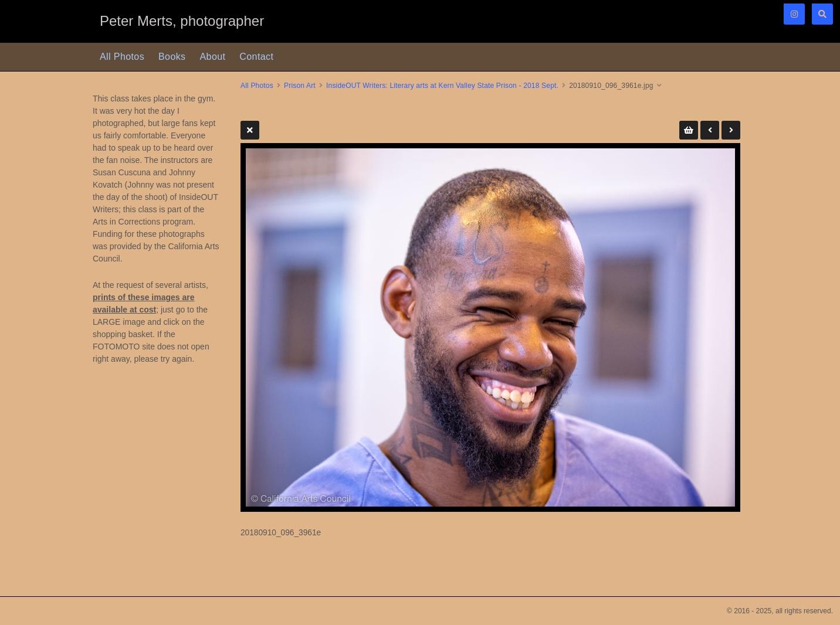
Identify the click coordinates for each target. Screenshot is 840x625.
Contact (256, 57)
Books (172, 57)
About (213, 57)
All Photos (122, 57)
